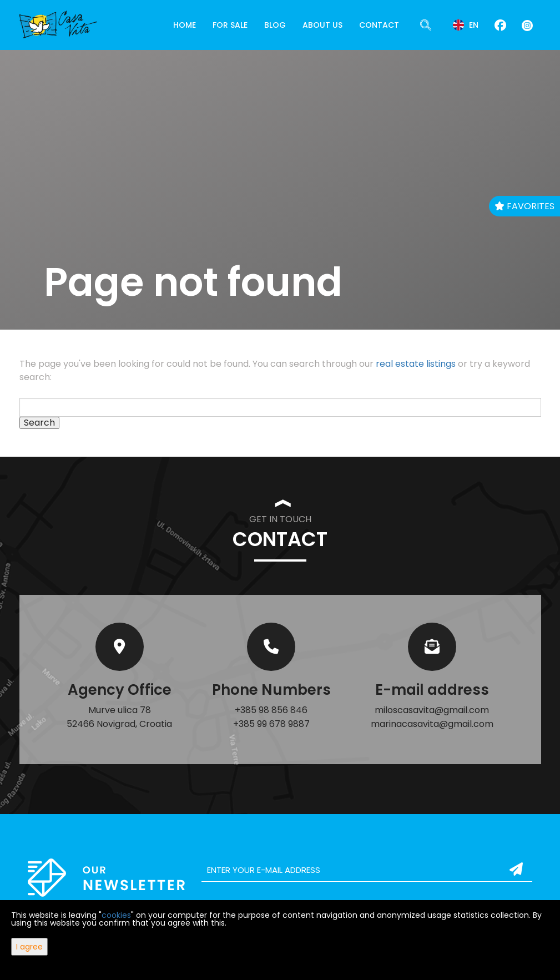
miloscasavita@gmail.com (432, 710)
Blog (275, 25)
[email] (367, 870)
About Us (322, 25)
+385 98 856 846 (271, 710)
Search (39, 423)
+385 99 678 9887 (271, 724)
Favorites (524, 206)
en (466, 25)
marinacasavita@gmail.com (432, 724)
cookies (116, 915)
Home (185, 25)
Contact (379, 25)
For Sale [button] (230, 25)
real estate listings (416, 364)
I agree (29, 947)
